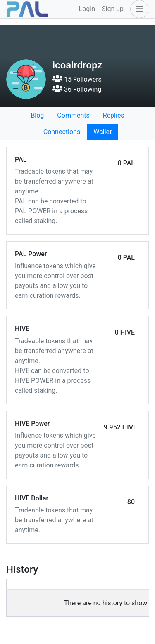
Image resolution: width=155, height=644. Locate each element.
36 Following (77, 89)
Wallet (103, 132)
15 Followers (77, 79)
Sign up (113, 9)
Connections (62, 132)
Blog (37, 115)
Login (87, 9)
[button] (138, 9)
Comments (73, 115)
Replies (114, 115)
